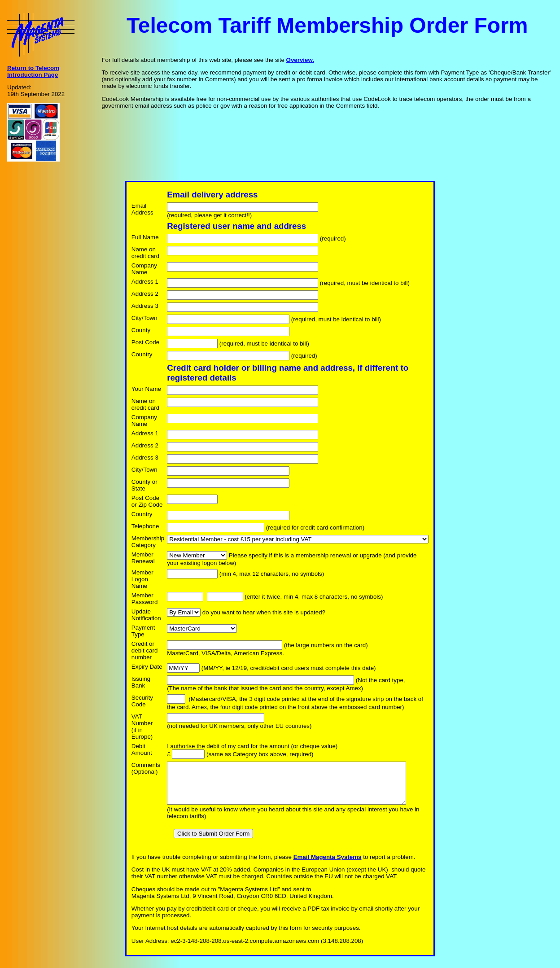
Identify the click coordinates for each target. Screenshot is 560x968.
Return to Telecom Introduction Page (33, 71)
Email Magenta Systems (324, 865)
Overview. (300, 60)
